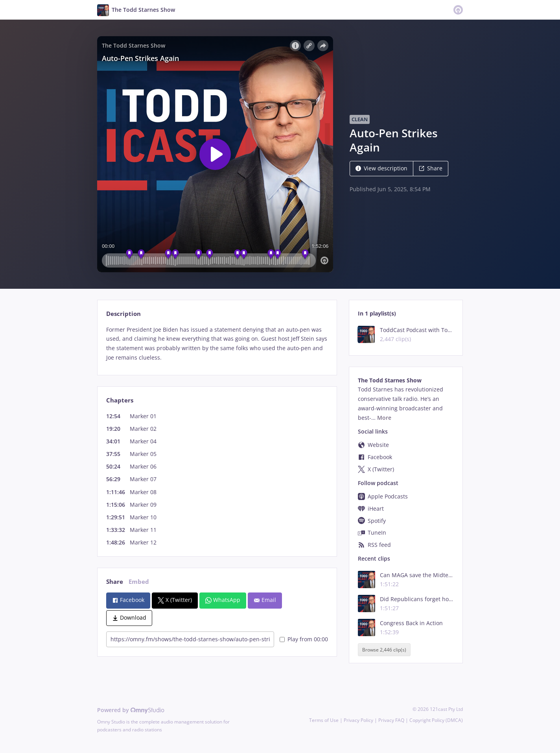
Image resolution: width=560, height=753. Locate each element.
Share (431, 168)
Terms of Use (324, 720)
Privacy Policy (358, 720)
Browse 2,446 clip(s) (384, 650)
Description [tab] (123, 314)
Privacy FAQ (391, 720)
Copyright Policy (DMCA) (436, 720)
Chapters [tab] (120, 400)
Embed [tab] (139, 582)
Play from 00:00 (304, 639)
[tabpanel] (217, 344)
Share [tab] (115, 582)
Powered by (131, 710)
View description (381, 168)
